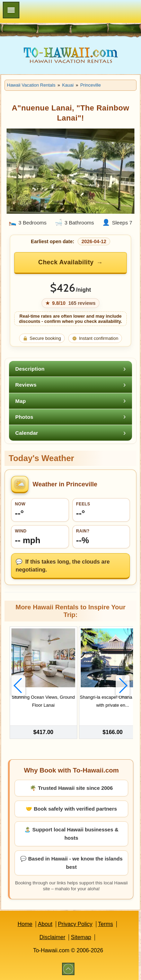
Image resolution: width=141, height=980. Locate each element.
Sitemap (81, 937)
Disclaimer (52, 937)
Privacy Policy (75, 924)
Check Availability (66, 262)
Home (25, 924)
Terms (106, 924)
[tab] (70, 369)
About (45, 924)
